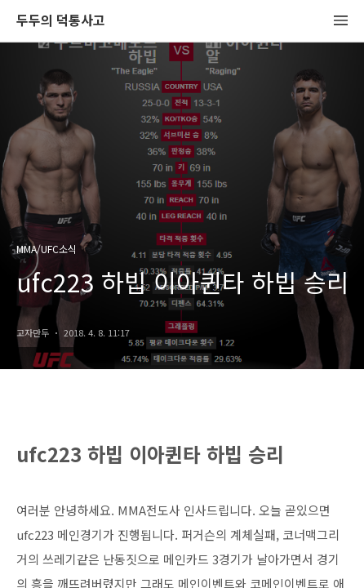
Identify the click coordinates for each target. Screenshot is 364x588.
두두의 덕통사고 (61, 21)
